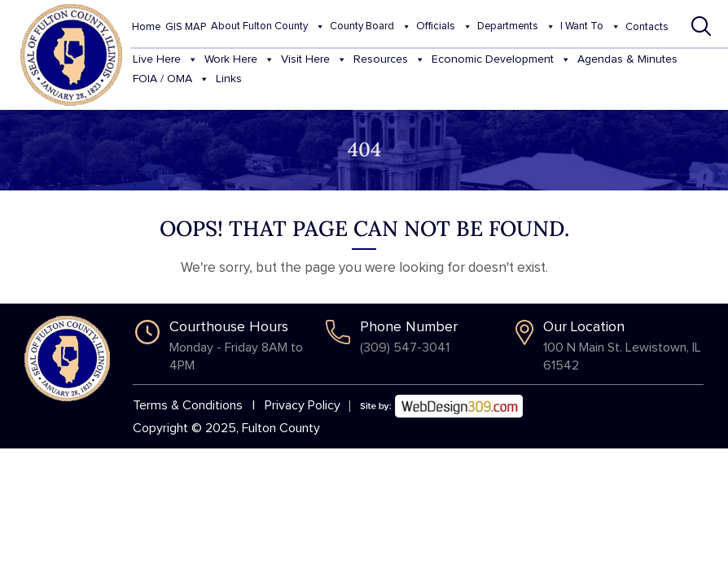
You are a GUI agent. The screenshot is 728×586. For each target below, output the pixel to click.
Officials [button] (444, 27)
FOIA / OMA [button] (171, 79)
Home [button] (146, 27)
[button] (702, 26)
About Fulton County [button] (268, 27)
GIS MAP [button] (186, 27)
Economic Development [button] (501, 60)
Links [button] (229, 79)
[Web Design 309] (441, 400)
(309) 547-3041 (405, 348)
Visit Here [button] (314, 60)
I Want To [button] (590, 27)
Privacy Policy (303, 405)
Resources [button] (389, 60)
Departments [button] (516, 27)
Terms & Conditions (188, 405)
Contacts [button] (647, 27)
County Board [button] (371, 27)
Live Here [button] (165, 60)
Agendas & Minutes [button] (627, 59)
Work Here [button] (239, 60)
